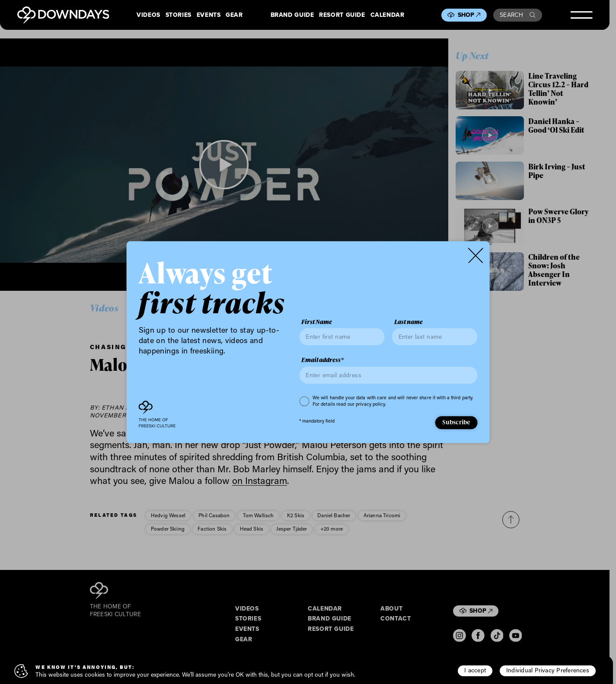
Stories (179, 15)
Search (518, 15)
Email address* (322, 360)
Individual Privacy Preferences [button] (548, 670)
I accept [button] (475, 670)
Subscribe (456, 422)
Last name (409, 322)
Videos (148, 15)
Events (209, 15)
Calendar (388, 15)
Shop (469, 15)
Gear (234, 15)
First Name (317, 322)
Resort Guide (342, 15)
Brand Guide (292, 15)
